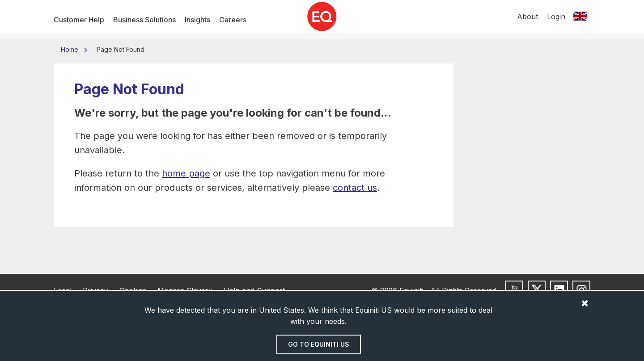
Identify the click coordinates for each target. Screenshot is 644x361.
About (527, 20)
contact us (355, 188)
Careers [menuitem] (233, 20)
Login (556, 20)
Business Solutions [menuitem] (144, 20)
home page (186, 173)
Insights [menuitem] (197, 20)
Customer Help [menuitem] (79, 20)
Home (70, 49)
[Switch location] (580, 20)
